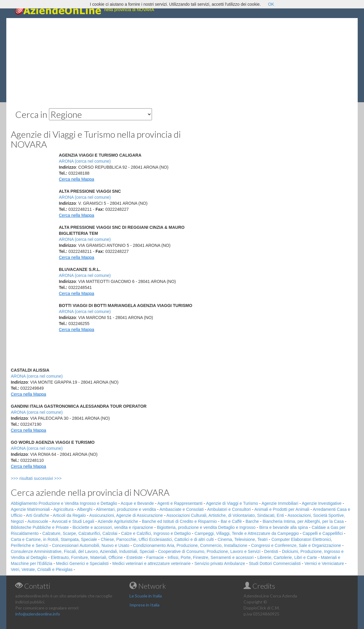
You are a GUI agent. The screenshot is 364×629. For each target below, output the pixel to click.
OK (271, 4)
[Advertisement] (182, 60)
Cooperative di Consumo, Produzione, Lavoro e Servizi (209, 551)
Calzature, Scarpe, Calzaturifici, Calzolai (80, 533)
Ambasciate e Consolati (182, 509)
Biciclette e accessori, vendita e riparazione (113, 527)
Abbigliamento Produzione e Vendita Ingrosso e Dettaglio (64, 503)
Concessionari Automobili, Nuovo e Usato (91, 545)
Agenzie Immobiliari (280, 503)
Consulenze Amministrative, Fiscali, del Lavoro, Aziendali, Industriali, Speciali (83, 551)
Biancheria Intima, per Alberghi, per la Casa (303, 521)
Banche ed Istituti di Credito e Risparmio (179, 521)
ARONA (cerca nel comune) (85, 161)
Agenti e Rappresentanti (180, 503)
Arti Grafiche (38, 515)
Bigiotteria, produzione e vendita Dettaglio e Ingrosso (206, 527)
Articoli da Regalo (69, 515)
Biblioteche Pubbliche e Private (40, 527)
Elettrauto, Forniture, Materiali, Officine (87, 557)
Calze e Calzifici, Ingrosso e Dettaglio (156, 533)
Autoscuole (38, 521)
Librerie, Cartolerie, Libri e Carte (287, 557)
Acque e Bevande (137, 503)
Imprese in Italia (144, 605)
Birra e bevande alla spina (284, 527)
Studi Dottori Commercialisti (275, 563)
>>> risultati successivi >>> (46, 478)
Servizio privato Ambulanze (220, 563)
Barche (252, 521)
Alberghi (85, 509)
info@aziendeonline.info (38, 614)
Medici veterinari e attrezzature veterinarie (152, 563)
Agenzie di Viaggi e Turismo (232, 503)
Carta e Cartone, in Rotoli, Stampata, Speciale (54, 539)
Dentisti (271, 551)
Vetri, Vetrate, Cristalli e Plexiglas (42, 569)
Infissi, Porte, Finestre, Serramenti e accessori (211, 557)
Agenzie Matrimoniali (30, 509)
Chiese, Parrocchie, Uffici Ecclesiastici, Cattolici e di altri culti (157, 539)
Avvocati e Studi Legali (73, 521)
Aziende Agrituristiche (118, 521)
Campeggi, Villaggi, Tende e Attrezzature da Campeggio (247, 533)
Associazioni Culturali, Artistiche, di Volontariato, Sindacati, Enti (225, 515)
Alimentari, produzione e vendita (126, 509)
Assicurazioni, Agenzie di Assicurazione (126, 515)
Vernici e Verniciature (324, 563)
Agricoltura (64, 509)
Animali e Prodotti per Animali (282, 509)
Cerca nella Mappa (77, 179)
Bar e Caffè (231, 521)
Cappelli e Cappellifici (323, 533)
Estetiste (135, 557)
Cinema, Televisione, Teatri (243, 539)
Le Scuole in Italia (146, 596)
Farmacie (155, 557)
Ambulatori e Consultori (229, 509)
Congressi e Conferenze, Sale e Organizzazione (296, 545)
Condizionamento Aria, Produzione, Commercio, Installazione (190, 545)
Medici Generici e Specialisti (82, 563)
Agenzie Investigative (322, 503)
